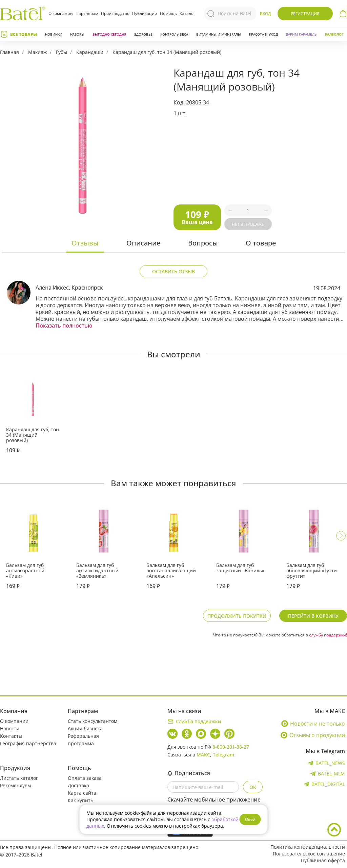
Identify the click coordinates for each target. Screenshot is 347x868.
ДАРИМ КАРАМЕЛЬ (301, 34)
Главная (9, 52)
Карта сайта (82, 793)
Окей (250, 819)
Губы (62, 52)
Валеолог (334, 34)
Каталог (187, 14)
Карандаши (90, 52)
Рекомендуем (15, 785)
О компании (61, 13)
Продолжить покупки (237, 616)
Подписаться (189, 773)
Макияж (37, 52)
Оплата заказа (85, 778)
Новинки (54, 34)
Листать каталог (19, 778)
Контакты (11, 736)
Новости (10, 728)
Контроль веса (174, 34)
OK (253, 787)
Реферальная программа (83, 740)
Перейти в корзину (313, 616)
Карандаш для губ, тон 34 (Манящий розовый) (167, 52)
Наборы (77, 34)
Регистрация (305, 14)
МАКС (203, 755)
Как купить (80, 800)
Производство (115, 13)
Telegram (223, 755)
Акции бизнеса (85, 728)
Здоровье (143, 34)
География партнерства (28, 743)
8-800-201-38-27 (231, 747)
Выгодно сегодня (109, 34)
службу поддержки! (328, 635)
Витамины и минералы (219, 34)
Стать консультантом (93, 721)
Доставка (78, 785)
